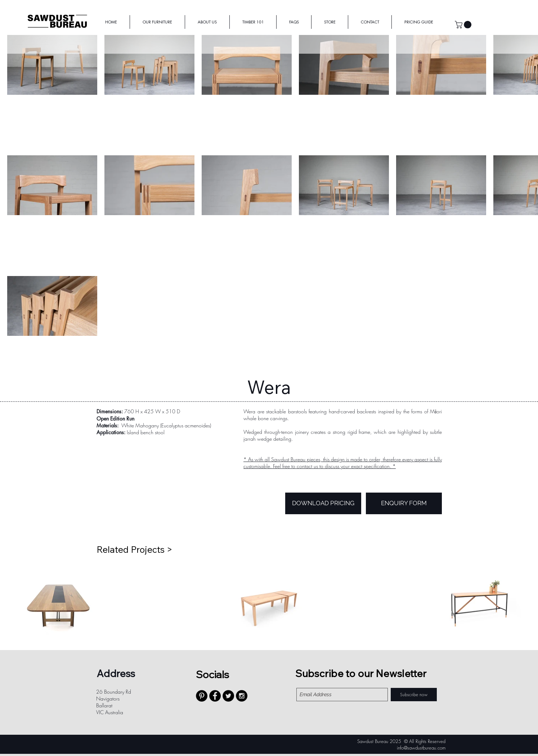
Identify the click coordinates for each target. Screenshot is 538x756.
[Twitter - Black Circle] (228, 696)
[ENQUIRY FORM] (404, 503)
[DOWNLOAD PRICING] (323, 503)
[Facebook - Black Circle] (215, 696)
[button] (464, 25)
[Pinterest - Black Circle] (202, 696)
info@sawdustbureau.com (421, 748)
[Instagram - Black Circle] (242, 696)
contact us (307, 466)
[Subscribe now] (414, 695)
